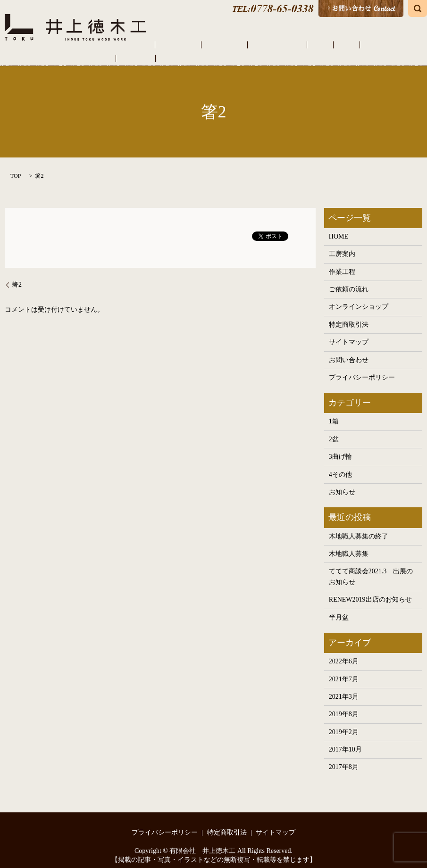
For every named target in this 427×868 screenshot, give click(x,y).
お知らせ (342, 482)
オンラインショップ (389, 45)
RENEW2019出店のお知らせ (370, 590)
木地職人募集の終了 (359, 526)
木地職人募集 (349, 544)
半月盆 (339, 608)
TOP (16, 166)
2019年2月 (344, 722)
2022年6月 (344, 651)
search (418, 8)
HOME (152, 45)
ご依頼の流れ (254, 45)
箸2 (17, 275)
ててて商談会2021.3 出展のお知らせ (371, 567)
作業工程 (214, 45)
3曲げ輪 (340, 447)
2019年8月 (344, 705)
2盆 (334, 429)
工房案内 (181, 45)
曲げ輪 (317, 45)
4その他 (340, 465)
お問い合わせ (349, 350)
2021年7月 (344, 669)
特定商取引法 (349, 315)
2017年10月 (345, 740)
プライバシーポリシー (362, 368)
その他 (343, 45)
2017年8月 (344, 757)
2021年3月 (344, 687)
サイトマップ (349, 332)
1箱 (334, 412)
